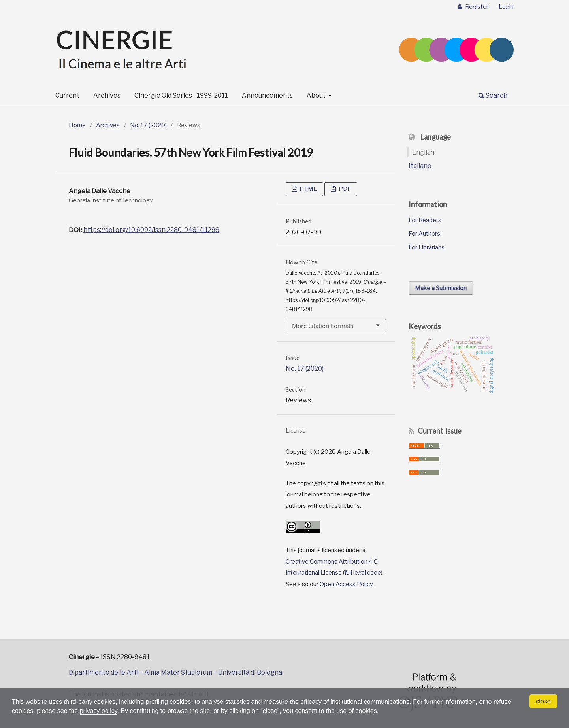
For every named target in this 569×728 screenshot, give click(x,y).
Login (506, 7)
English (423, 152)
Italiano (420, 166)
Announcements (267, 95)
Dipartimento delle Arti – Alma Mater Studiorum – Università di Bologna (175, 672)
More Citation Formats (323, 326)
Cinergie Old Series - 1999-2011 (181, 95)
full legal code (363, 573)
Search (493, 95)
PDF (344, 189)
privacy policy (99, 711)
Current (67, 95)
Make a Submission (441, 288)
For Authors (424, 234)
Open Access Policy (346, 584)
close (543, 701)
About (317, 95)
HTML (308, 189)
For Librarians (427, 247)
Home (77, 125)
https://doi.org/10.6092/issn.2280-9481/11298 (151, 230)
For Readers (425, 220)
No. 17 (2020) (148, 125)
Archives (107, 95)
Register (476, 7)
